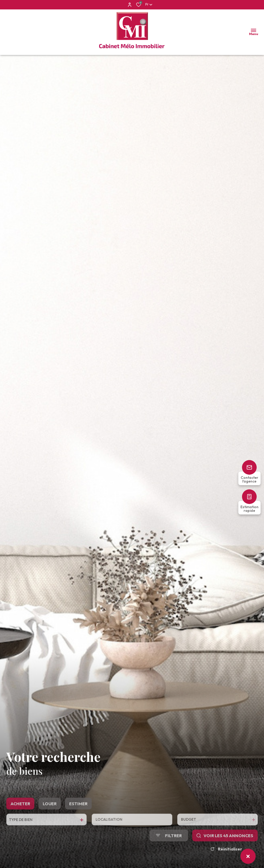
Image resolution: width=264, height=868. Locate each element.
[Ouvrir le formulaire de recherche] (169, 848)
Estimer (78, 816)
